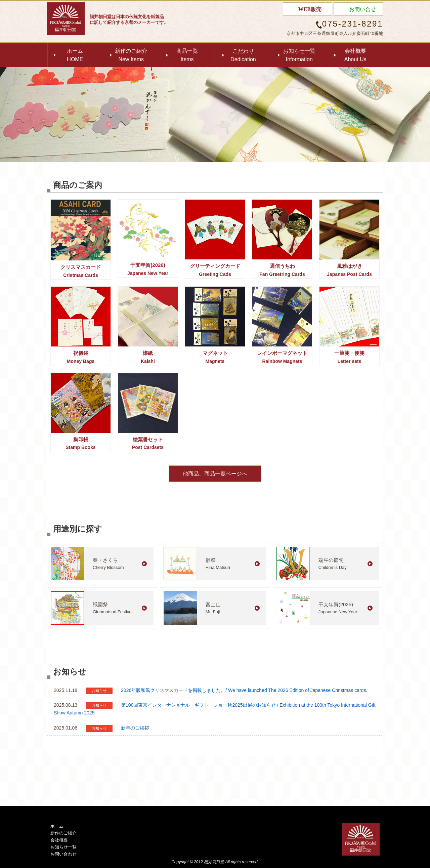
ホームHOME (75, 55)
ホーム (57, 826)
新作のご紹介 (63, 833)
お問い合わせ (63, 854)
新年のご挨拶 (135, 728)
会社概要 (59, 840)
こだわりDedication (243, 55)
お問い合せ (362, 9)
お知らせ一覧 (63, 847)
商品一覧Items (187, 55)
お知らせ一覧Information (299, 55)
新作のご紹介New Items (131, 55)
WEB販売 (310, 9)
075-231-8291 (353, 24)
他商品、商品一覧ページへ (215, 474)
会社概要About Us (355, 55)
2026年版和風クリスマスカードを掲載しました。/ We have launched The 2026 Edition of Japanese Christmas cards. (244, 690)
